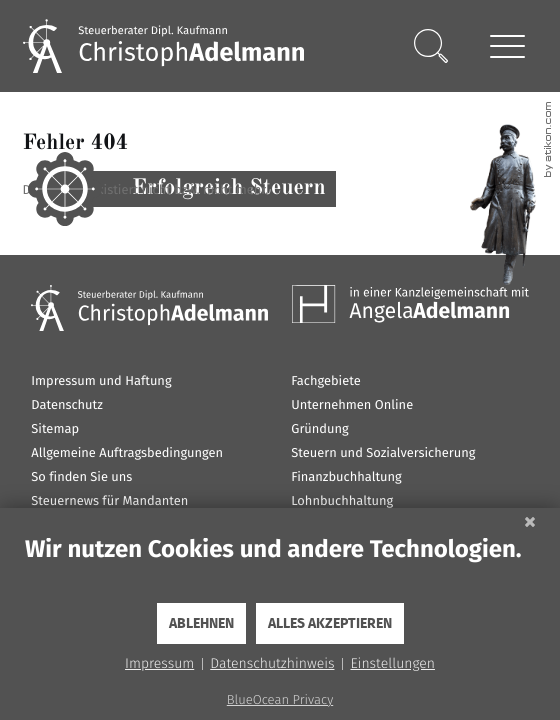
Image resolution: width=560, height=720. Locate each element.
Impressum (159, 663)
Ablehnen (201, 624)
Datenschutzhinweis (272, 663)
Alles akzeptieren (330, 624)
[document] (280, 568)
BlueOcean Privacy (280, 700)
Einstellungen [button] (392, 663)
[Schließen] (530, 523)
